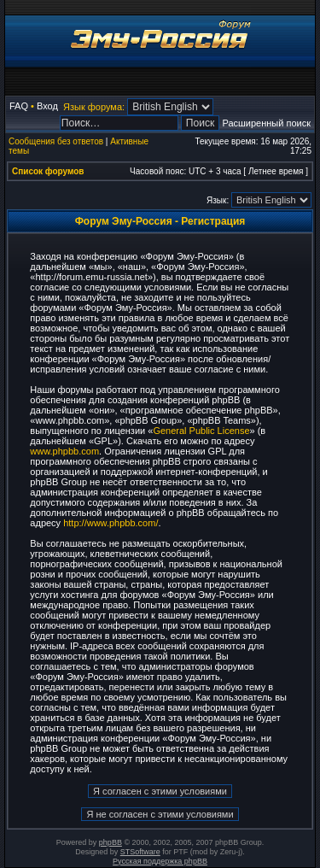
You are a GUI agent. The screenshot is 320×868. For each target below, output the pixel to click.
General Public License (201, 431)
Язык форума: (94, 107)
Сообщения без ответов (56, 141)
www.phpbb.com (64, 451)
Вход (47, 106)
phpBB (111, 842)
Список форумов (48, 171)
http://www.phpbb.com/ (111, 523)
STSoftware (140, 852)
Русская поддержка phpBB (160, 861)
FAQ (19, 106)
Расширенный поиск (266, 123)
